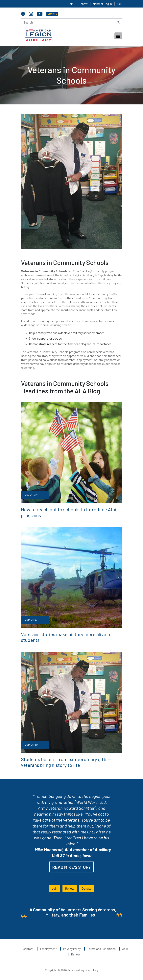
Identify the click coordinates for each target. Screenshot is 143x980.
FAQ (119, 4)
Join (71, 4)
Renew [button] (70, 888)
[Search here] (72, 22)
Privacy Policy (72, 949)
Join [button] (55, 888)
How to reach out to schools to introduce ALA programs (69, 512)
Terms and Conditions (101, 949)
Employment (48, 949)
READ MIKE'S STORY (71, 867)
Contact (28, 949)
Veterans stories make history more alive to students (66, 637)
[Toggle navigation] (118, 36)
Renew (83, 4)
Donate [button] (87, 888)
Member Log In (102, 4)
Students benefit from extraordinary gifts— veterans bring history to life (66, 762)
